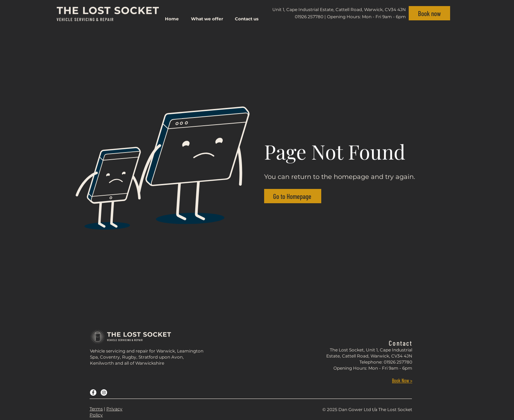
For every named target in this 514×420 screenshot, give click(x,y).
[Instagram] (104, 392)
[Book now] (429, 13)
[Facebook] (93, 392)
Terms (96, 409)
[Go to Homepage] (293, 196)
